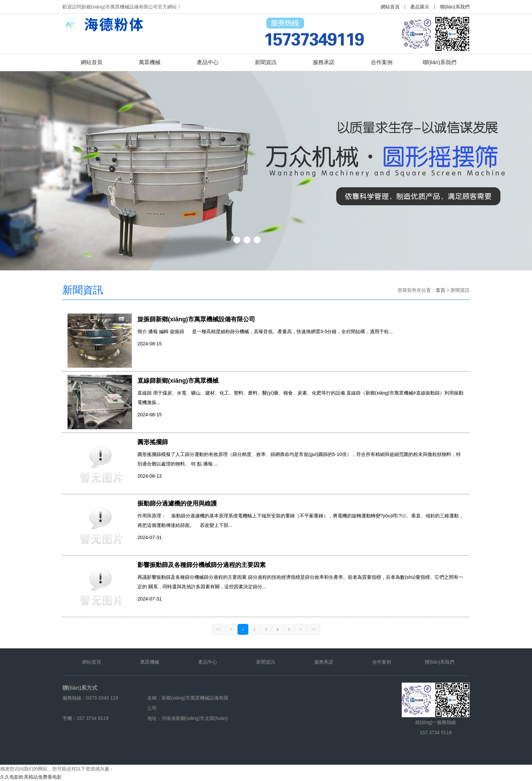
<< (218, 629)
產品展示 (420, 7)
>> (314, 629)
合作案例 (382, 62)
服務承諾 (324, 62)
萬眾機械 (150, 62)
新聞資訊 (266, 62)
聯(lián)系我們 (455, 7)
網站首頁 (390, 7)
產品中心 (208, 62)
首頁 (440, 290)
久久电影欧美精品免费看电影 (31, 777)
